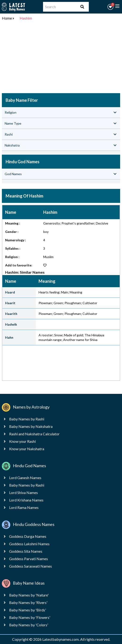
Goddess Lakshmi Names (29, 544)
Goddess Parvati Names (29, 559)
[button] (110, 7)
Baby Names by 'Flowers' (30, 617)
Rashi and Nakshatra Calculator (34, 434)
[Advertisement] (61, 58)
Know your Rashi (22, 441)
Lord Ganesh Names (25, 478)
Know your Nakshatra (27, 449)
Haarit (10, 303)
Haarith (11, 314)
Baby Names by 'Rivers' (28, 602)
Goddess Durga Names (28, 536)
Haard (10, 292)
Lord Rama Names (24, 507)
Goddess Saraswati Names (30, 566)
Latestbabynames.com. (61, 639)
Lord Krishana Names (26, 500)
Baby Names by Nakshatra (31, 426)
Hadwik (11, 324)
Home (7, 18)
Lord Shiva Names (23, 492)
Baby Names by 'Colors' (29, 625)
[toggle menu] (117, 6)
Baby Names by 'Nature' (29, 595)
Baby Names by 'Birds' (28, 610)
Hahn (9, 337)
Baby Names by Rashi (27, 419)
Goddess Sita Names (26, 551)
